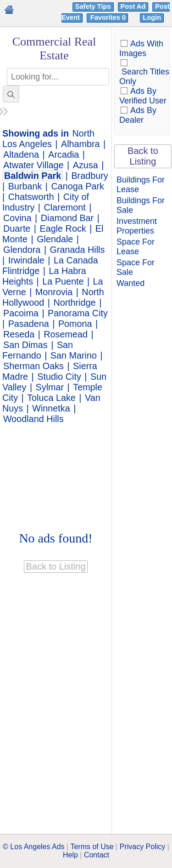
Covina (17, 218)
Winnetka (51, 408)
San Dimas (25, 345)
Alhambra (80, 144)
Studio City (59, 377)
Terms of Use (92, 847)
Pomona (75, 324)
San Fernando (38, 350)
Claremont (65, 207)
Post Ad (133, 6)
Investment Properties (137, 226)
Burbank (25, 186)
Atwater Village (33, 165)
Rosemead (66, 334)
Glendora (22, 250)
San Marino (74, 355)
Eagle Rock (63, 228)
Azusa (86, 165)
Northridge (74, 303)
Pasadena (29, 324)
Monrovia (54, 292)
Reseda (19, 334)
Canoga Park (77, 186)
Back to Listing (143, 156)
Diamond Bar (67, 218)
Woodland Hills (33, 419)
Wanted (130, 283)
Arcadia (64, 154)
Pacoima (21, 313)
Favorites (109, 17)
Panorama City (78, 313)
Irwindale (26, 260)
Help (70, 855)
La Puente (63, 281)
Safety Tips (93, 6)
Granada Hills (78, 250)
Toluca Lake (51, 398)
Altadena (21, 154)
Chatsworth (31, 197)
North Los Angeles (48, 139)
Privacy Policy (143, 847)
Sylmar (50, 387)
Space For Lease (136, 247)
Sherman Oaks (33, 366)
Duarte (17, 228)
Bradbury (89, 176)
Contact (97, 855)
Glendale (55, 239)
